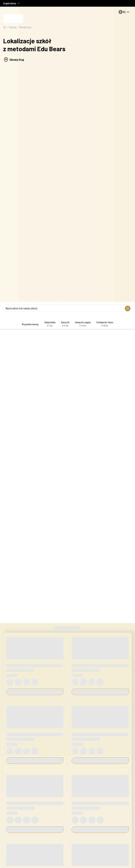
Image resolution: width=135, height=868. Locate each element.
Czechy (13, 27)
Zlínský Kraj (25, 27)
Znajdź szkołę (12, 3)
